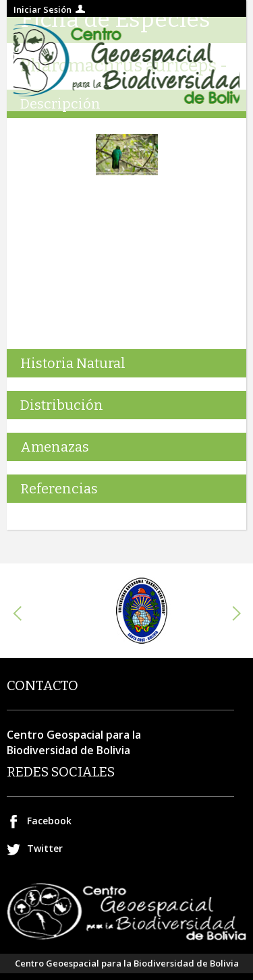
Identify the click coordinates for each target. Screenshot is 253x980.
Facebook (49, 821)
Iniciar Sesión (43, 9)
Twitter (45, 848)
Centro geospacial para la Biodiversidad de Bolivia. (126, 64)
